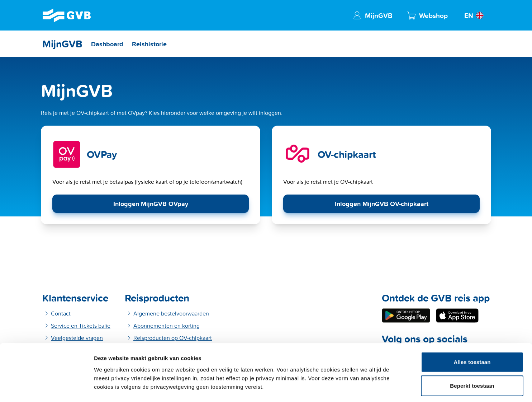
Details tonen (384, 388)
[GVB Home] (67, 15)
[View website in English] (475, 15)
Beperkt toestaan (472, 332)
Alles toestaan (472, 308)
